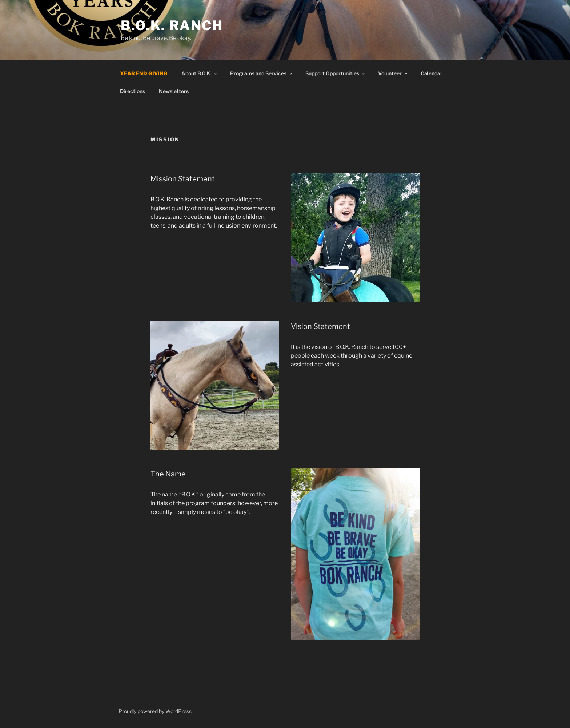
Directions (133, 91)
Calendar (431, 73)
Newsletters (174, 91)
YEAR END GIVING (144, 73)
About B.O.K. (200, 73)
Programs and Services (262, 73)
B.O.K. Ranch (172, 25)
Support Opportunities (336, 73)
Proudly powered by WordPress (155, 711)
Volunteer (393, 73)
